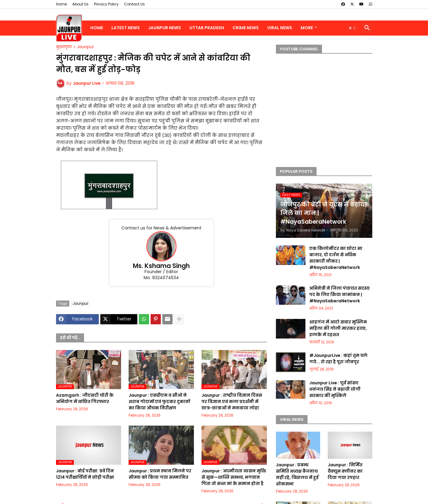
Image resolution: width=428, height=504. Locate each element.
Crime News (246, 28)
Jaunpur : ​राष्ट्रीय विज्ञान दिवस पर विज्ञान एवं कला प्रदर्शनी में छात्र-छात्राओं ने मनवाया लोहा (232, 402)
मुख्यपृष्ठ (64, 47)
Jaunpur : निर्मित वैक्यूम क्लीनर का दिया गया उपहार (345, 471)
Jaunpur (85, 47)
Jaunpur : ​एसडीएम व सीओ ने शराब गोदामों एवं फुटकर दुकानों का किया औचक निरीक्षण (159, 402)
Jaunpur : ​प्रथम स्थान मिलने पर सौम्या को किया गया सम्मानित (160, 474)
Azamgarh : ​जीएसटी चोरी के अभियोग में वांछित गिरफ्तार (85, 398)
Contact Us (134, 4)
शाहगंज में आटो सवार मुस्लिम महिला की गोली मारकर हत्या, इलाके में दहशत (338, 328)
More (307, 28)
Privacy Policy (106, 4)
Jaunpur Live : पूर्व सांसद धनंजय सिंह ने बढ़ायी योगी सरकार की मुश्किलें (335, 389)
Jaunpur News (165, 28)
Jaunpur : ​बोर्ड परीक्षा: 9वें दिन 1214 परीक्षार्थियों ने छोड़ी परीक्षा (85, 474)
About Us (80, 4)
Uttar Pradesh (207, 28)
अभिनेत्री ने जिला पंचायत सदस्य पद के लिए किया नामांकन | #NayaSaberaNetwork (339, 295)
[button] (352, 28)
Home (61, 4)
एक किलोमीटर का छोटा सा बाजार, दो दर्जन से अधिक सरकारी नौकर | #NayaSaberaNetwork (336, 258)
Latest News (126, 28)
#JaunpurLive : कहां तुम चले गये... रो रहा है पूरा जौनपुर (338, 359)
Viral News (280, 28)
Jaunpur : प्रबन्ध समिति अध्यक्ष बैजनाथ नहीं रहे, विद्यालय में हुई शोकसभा (297, 474)
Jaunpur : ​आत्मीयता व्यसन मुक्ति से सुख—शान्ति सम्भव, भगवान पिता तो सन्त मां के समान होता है (234, 477)
